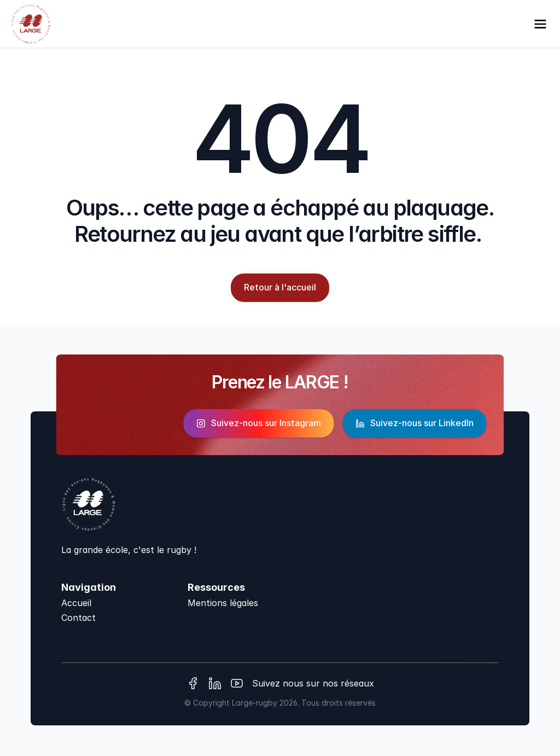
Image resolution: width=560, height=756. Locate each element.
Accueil (76, 603)
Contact (78, 618)
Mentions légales (223, 603)
